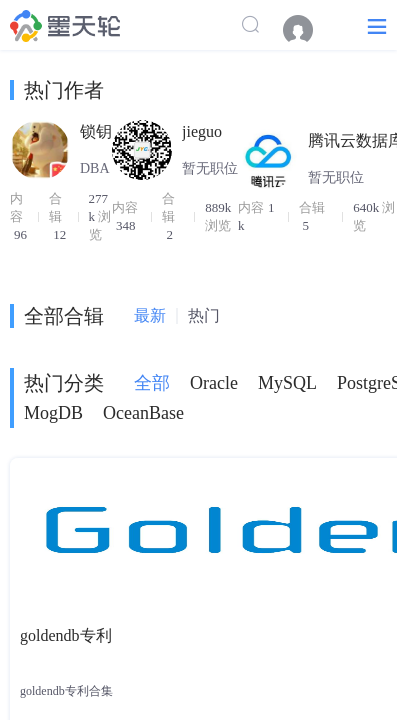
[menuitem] (308, 30)
